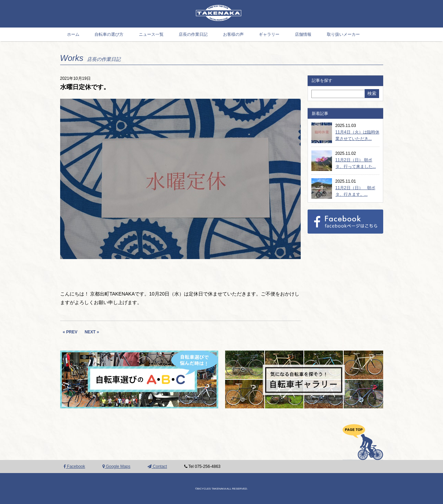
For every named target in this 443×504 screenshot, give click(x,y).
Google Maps (117, 467)
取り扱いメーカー (343, 34)
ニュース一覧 (151, 34)
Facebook (74, 467)
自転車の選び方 (109, 34)
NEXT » (92, 332)
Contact (157, 467)
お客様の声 (233, 34)
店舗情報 (303, 34)
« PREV (70, 332)
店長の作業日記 (193, 34)
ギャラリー (269, 34)
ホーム (73, 34)
